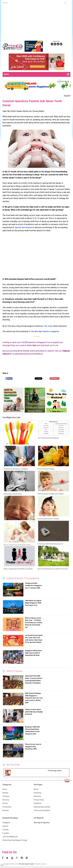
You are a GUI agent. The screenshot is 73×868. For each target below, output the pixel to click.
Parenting (37, 793)
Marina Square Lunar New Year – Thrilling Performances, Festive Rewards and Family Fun (34, 623)
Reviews (6, 810)
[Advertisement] (38, 22)
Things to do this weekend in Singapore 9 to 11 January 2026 (33, 586)
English (67, 96)
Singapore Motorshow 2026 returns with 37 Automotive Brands (33, 653)
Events (5, 803)
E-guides (6, 833)
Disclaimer (38, 803)
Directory (6, 800)
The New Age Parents (26, 864)
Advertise (37, 796)
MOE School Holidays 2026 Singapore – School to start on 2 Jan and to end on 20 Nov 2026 (34, 698)
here (34, 345)
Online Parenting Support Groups (15, 840)
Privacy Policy (39, 800)
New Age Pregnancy (42, 823)
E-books (6, 830)
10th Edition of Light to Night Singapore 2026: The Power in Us (33, 603)
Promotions (7, 807)
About (36, 789)
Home (5, 789)
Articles (5, 793)
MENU (36, 74)
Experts (5, 826)
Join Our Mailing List (10, 837)
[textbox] (34, 3)
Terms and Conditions (42, 810)
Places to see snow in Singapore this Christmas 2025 (33, 747)
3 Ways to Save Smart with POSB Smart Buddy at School (34, 712)
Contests (6, 796)
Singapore (6, 823)
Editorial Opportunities (42, 807)
